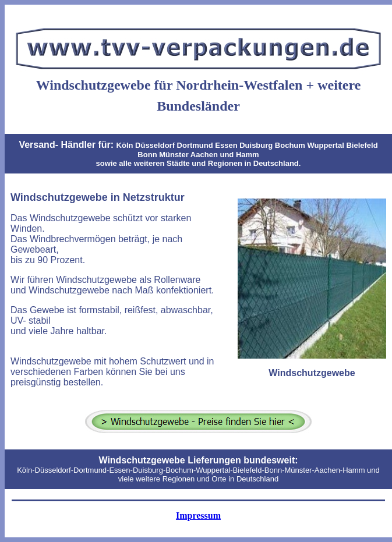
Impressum (198, 516)
